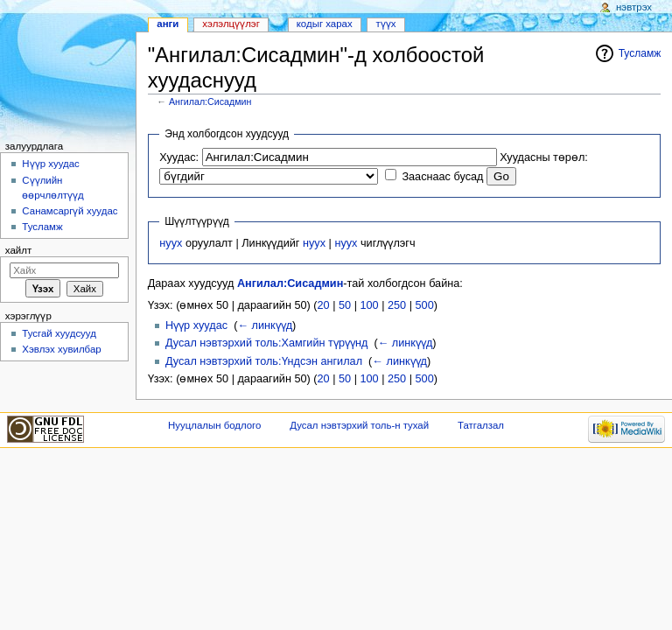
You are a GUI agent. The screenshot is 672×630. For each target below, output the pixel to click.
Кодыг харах (325, 24)
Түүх (386, 24)
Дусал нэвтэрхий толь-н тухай (359, 425)
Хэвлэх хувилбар (61, 349)
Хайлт (19, 250)
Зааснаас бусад (442, 177)
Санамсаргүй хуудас (70, 211)
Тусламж (640, 53)
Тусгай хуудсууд (59, 333)
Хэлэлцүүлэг (231, 24)
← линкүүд (265, 325)
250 (397, 305)
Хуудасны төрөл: (544, 157)
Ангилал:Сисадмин (210, 101)
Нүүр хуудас (196, 325)
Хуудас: (179, 157)
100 (369, 305)
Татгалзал (481, 425)
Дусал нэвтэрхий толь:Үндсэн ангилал (264, 361)
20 (324, 305)
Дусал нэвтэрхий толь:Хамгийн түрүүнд (266, 343)
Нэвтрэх (634, 7)
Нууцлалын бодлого (214, 425)
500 (425, 305)
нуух (171, 243)
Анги (168, 24)
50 (345, 305)
